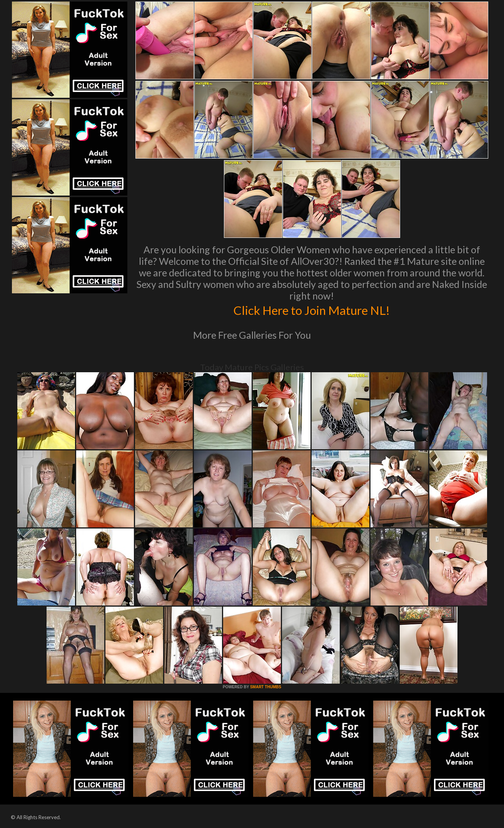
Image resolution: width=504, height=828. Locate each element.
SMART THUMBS (266, 687)
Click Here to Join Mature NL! (312, 309)
